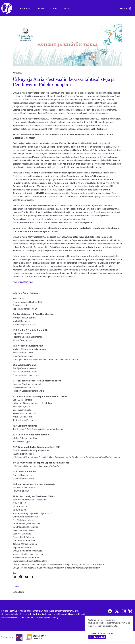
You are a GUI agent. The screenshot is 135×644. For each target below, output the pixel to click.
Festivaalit (26, 9)
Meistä (67, 9)
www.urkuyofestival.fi (23, 282)
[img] (110, 611)
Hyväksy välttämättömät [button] (100, 633)
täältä (114, 626)
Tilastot (54, 9)
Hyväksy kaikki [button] (97, 637)
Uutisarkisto (18, 592)
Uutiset (41, 9)
